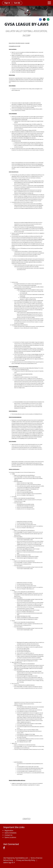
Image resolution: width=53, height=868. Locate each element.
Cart (17, 3)
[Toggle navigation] (49, 3)
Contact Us (8, 835)
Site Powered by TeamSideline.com (16, 858)
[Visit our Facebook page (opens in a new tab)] (5, 848)
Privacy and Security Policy (26, 860)
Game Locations (10, 837)
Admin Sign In (9, 862)
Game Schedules (11, 833)
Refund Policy (8, 860)
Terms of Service (36, 858)
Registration (9, 830)
